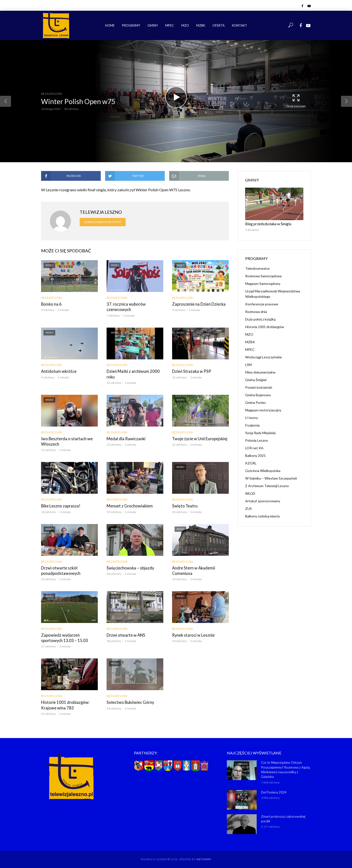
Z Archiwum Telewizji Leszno (267, 486)
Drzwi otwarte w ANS (125, 634)
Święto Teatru (184, 505)
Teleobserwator (258, 268)
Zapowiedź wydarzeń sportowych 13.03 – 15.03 (69, 636)
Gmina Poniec (256, 402)
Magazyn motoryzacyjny (263, 410)
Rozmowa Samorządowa (263, 276)
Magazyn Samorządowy (263, 283)
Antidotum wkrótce (58, 371)
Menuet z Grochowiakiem (128, 505)
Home (110, 25)
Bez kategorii (51, 94)
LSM (248, 364)
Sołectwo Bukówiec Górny (129, 701)
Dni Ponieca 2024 (274, 790)
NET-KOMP (204, 857)
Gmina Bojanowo (258, 395)
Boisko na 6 (51, 304)
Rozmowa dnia (256, 311)
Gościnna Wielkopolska (263, 470)
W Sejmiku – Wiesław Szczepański (271, 478)
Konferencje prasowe (262, 304)
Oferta (219, 25)
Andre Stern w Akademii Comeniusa (192, 569)
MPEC (170, 25)
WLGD (250, 493)
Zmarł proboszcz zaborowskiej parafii (283, 817)
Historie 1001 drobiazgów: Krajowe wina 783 (64, 703)
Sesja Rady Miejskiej (260, 433)
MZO (185, 25)
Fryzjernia (252, 425)
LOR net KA (254, 448)
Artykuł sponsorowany (263, 501)
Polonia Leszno (257, 440)
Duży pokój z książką (260, 319)
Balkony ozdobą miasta (262, 516)
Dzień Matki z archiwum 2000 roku (132, 374)
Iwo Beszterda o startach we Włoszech (65, 441)
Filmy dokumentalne (260, 372)
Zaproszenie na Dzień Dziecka (198, 304)
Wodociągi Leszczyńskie (264, 357)
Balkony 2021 (255, 455)
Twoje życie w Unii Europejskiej (198, 438)
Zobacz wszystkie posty (103, 222)
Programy (131, 25)
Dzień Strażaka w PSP (190, 371)
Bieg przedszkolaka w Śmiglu (267, 224)
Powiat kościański (259, 387)
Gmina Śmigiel (256, 380)
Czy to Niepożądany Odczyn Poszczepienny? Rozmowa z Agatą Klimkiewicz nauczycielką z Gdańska (286, 768)
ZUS (248, 508)
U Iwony (252, 417)
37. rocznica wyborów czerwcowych (125, 307)
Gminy (153, 25)
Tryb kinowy (296, 101)
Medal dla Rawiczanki (125, 438)
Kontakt (240, 25)
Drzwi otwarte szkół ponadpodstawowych (59, 569)
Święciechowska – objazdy (129, 567)
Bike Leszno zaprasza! (60, 505)
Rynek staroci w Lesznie (192, 634)
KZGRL (251, 463)
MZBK (201, 25)
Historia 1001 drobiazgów (265, 327)
